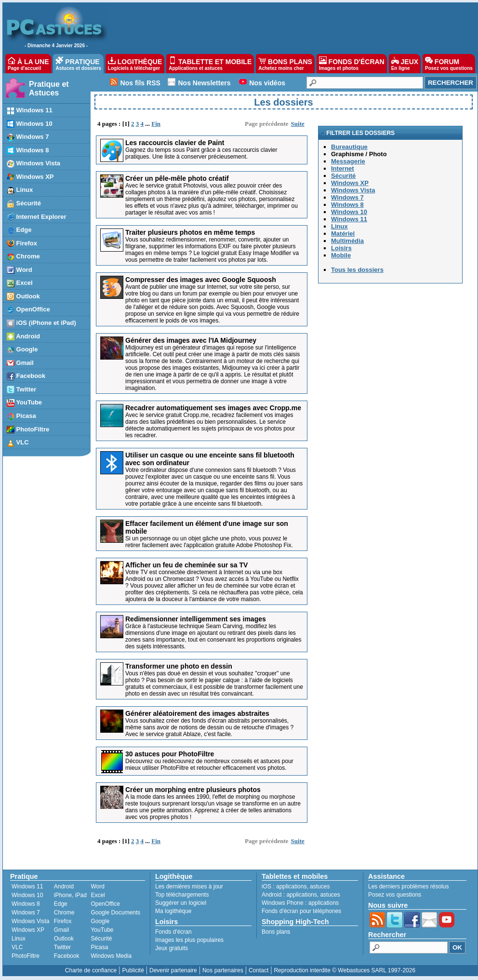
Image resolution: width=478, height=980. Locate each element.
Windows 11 (27, 886)
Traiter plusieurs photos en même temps (190, 232)
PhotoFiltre (26, 956)
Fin (156, 124)
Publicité (133, 970)
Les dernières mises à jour (189, 886)
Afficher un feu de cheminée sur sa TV (186, 565)
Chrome (64, 913)
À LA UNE (28, 64)
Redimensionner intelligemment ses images (196, 619)
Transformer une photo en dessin (179, 666)
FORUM (449, 64)
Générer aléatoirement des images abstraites (197, 713)
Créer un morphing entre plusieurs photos (193, 790)
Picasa (99, 947)
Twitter (62, 947)
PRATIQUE (78, 64)
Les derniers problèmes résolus (408, 886)
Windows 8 (26, 904)
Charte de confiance (91, 970)
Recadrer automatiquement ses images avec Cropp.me (213, 408)
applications (291, 886)
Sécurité (101, 939)
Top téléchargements (182, 895)
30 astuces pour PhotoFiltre (170, 754)
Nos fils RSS (140, 83)
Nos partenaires (223, 970)
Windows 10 (27, 895)
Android (64, 886)
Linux (19, 939)
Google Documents (115, 913)
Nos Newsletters (205, 83)
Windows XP (28, 930)
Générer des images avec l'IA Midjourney (191, 340)
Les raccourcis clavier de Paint (175, 143)
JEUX (405, 64)
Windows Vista (30, 921)
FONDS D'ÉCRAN (352, 64)
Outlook (64, 939)
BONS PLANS (285, 64)
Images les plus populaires (189, 940)
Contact (259, 970)
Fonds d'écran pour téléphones (301, 911)
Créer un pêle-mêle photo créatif (177, 178)
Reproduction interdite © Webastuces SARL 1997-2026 (345, 970)
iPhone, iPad (70, 895)
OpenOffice (105, 904)
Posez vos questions (395, 895)
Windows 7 (26, 913)
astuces (320, 886)
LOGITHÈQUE (135, 64)
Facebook (67, 956)
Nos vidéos (267, 83)
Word (97, 886)
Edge (61, 904)
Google (100, 921)
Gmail (61, 930)
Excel (98, 895)
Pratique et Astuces (49, 88)
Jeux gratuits (172, 948)
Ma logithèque (173, 911)
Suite (298, 124)
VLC (17, 947)
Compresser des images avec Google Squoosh (201, 280)
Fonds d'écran (173, 932)
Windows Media (111, 956)
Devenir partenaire (173, 970)
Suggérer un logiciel (181, 903)
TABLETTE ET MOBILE (210, 64)
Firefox (63, 921)
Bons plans (276, 932)
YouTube (102, 930)
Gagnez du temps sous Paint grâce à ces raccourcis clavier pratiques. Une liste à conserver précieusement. (201, 153)
